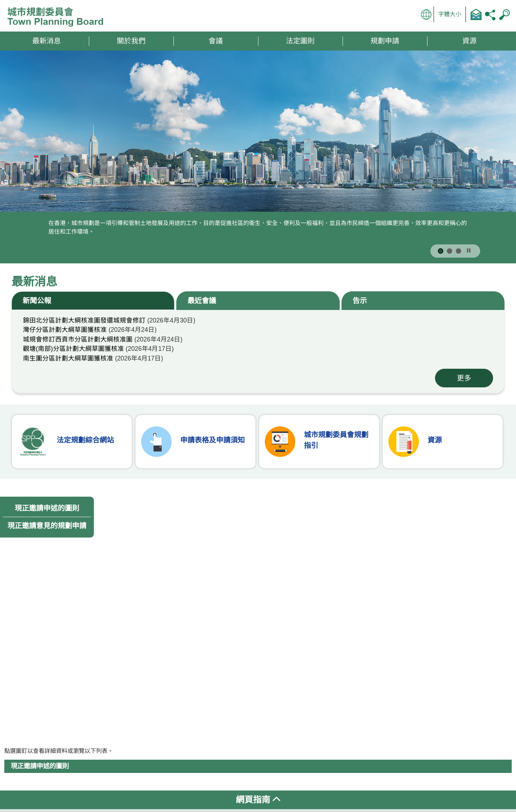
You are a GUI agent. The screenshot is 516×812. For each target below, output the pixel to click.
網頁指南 (258, 800)
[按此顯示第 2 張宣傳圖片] (450, 251)
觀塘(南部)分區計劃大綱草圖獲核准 (73, 349)
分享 (490, 14)
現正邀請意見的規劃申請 (47, 526)
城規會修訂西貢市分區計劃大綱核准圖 (78, 339)
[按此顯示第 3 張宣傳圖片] (458, 251)
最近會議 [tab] (202, 301)
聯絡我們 (476, 14)
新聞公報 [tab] (37, 301)
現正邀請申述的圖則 (47, 508)
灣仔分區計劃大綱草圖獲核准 (65, 330)
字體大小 (450, 14)
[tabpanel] (258, 352)
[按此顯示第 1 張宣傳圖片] (441, 251)
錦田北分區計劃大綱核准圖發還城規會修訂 (84, 320)
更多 (464, 378)
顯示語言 (426, 14)
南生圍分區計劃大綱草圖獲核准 (68, 358)
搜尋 (505, 14)
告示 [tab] (360, 301)
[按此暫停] (469, 251)
